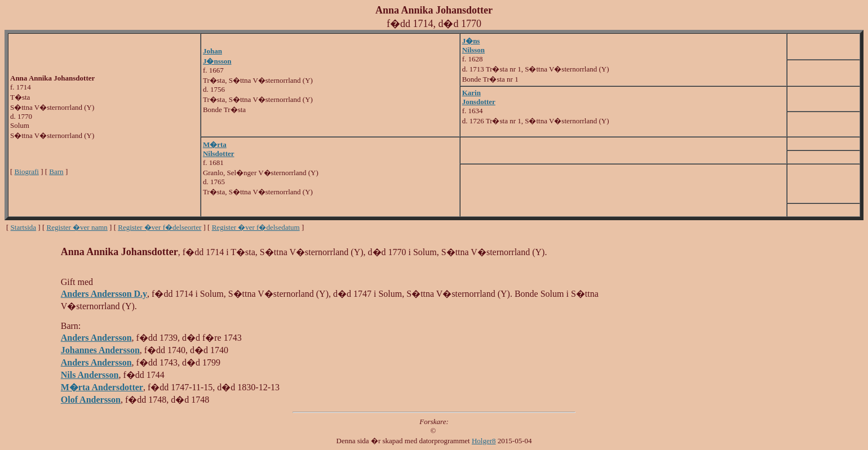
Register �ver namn (77, 227)
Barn (56, 171)
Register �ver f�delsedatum (256, 227)
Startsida (24, 227)
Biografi (27, 171)
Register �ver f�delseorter (160, 227)
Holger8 (484, 441)
